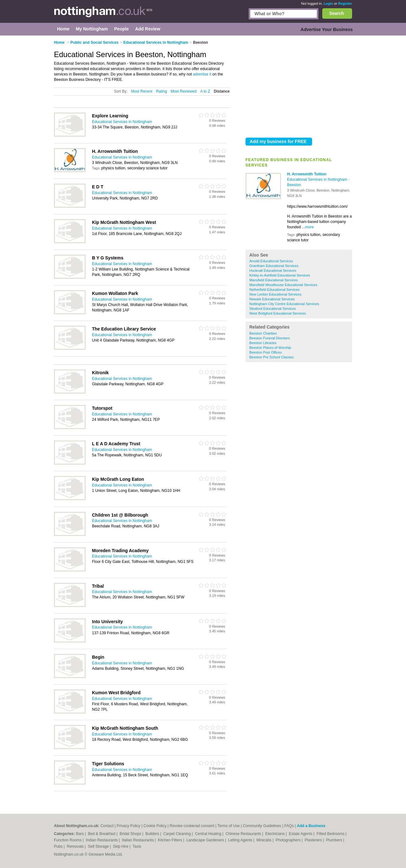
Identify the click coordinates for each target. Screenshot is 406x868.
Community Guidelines (262, 826)
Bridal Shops (131, 834)
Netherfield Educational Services (275, 290)
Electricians (275, 834)
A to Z (205, 91)
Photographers (289, 840)
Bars (80, 834)
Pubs (59, 846)
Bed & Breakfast (102, 834)
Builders (153, 834)
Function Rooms (68, 840)
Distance (222, 91)
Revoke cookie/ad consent (192, 826)
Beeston (294, 185)
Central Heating (209, 834)
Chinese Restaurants (244, 834)
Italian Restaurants (138, 840)
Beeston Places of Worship (270, 348)
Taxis (137, 846)
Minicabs (264, 840)
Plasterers (314, 840)
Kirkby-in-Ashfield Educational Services (280, 275)
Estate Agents (301, 834)
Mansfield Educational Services (274, 280)
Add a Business (311, 826)
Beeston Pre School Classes (271, 357)
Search (337, 13)
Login (328, 3)
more (309, 227)
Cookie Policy (155, 826)
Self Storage (99, 846)
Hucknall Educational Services (273, 271)
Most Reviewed (184, 91)
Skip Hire (121, 846)
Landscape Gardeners (206, 840)
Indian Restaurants (102, 840)
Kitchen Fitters (171, 840)
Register (345, 3)
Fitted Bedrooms (331, 834)
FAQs (289, 826)
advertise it (202, 74)
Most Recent (142, 91)
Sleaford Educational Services (273, 309)
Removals (76, 846)
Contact (107, 826)
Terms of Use (229, 826)
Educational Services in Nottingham (318, 179)
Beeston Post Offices (266, 352)
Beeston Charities (263, 333)
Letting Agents (241, 840)
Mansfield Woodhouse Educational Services (283, 285)
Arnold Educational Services (271, 261)
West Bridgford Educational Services (278, 313)
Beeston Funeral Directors (270, 338)
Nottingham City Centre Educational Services (284, 304)
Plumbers (335, 840)
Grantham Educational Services (274, 266)
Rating (162, 91)
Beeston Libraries (263, 343)
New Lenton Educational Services (275, 294)
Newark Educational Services (272, 299)
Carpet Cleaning (178, 834)
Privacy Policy (129, 826)
